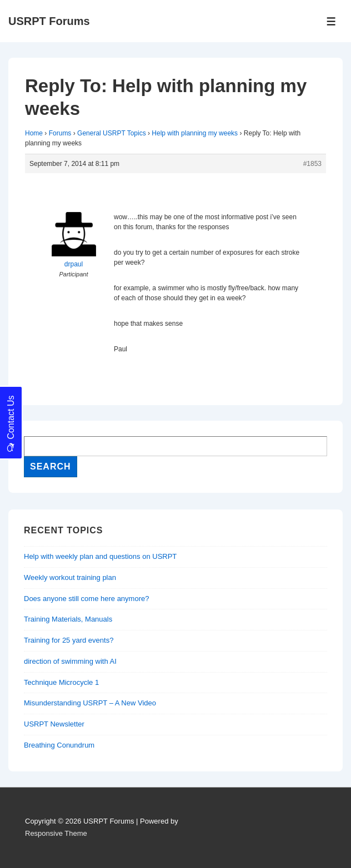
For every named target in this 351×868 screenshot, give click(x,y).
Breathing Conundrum (59, 745)
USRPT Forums (49, 21)
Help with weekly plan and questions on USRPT (100, 556)
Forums (60, 133)
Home (34, 133)
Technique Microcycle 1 (61, 682)
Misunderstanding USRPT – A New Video (90, 703)
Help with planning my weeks (195, 133)
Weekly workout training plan (70, 577)
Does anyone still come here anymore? (86, 599)
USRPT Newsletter (54, 724)
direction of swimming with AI (70, 661)
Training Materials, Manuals (68, 619)
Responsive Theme (56, 833)
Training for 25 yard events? (69, 640)
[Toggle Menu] (331, 21)
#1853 (312, 164)
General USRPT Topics (112, 133)
